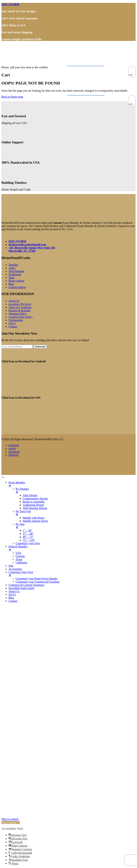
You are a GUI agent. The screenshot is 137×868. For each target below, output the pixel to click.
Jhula (12, 278)
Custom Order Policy (21, 317)
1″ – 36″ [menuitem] (27, 530)
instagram (14, 452)
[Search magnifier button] (132, 75)
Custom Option (17, 287)
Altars (12, 268)
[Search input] (132, 70)
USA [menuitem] (18, 553)
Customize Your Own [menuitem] (72, 574)
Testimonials (16, 320)
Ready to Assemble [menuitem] (34, 502)
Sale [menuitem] (11, 566)
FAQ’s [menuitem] (12, 595)
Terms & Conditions (20, 307)
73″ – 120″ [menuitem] (29, 540)
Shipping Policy (18, 314)
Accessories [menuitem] (15, 569)
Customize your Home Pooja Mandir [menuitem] (37, 579)
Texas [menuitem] (19, 559)
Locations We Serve (20, 304)
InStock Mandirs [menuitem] (72, 548)
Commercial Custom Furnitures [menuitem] (26, 585)
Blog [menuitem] (11, 598)
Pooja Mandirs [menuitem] (72, 484)
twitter (12, 448)
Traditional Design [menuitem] (33, 505)
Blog (11, 284)
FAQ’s (12, 323)
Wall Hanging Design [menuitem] (35, 508)
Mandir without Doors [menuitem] (35, 521)
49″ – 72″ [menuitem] (28, 537)
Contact (13, 326)
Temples (13, 265)
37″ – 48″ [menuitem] (28, 534)
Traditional (15, 274)
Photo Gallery (16, 281)
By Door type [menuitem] (76, 513)
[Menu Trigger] (3, 477)
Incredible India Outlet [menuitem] (21, 588)
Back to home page (12, 97)
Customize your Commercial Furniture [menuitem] (38, 582)
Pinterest (13, 455)
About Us (14, 301)
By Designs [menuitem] (76, 491)
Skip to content (10, 819)
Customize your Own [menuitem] (28, 543)
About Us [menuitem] (14, 591)
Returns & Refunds (19, 310)
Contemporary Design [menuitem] (35, 498)
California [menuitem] (21, 563)
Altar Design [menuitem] (30, 495)
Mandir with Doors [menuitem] (34, 518)
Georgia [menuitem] (20, 556)
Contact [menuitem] (13, 601)
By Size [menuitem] (76, 526)
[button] (11, 823)
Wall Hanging (16, 271)
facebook (14, 445)
